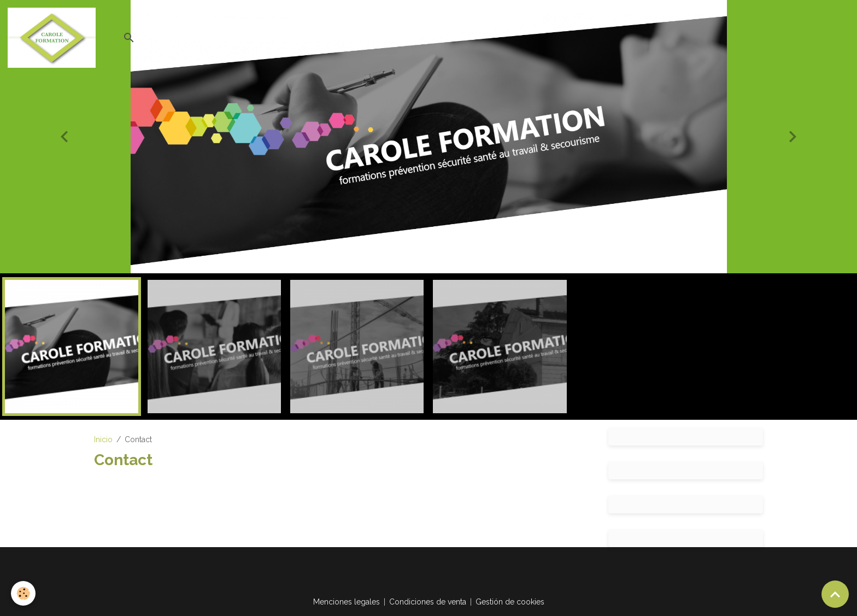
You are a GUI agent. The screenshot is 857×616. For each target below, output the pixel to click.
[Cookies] (23, 593)
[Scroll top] (835, 594)
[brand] (54, 38)
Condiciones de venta (428, 602)
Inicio (103, 439)
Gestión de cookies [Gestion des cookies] (510, 602)
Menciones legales (347, 602)
